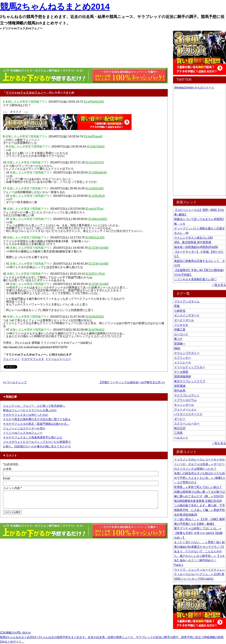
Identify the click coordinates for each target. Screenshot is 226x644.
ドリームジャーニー (58, 359)
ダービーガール (184, 320)
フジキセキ (181, 325)
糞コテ (178, 339)
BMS (177, 348)
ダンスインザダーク (187, 315)
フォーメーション (185, 409)
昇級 (177, 306)
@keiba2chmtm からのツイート (194, 88)
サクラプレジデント (187, 395)
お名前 (7, 469)
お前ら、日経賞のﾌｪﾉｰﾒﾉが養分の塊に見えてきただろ (37, 446)
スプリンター (183, 358)
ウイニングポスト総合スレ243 (193, 238)
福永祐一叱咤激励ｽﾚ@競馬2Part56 (196, 247)
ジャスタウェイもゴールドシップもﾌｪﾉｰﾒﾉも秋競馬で (37, 442)
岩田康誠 (180, 386)
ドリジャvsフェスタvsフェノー (26, 93)
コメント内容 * (12, 488)
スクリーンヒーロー (187, 423)
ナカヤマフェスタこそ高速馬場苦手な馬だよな (33, 437)
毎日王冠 (180, 428)
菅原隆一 (180, 344)
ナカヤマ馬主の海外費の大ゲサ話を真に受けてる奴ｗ (37, 419)
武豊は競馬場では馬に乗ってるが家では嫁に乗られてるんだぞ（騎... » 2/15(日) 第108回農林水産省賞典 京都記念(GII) (200, 496)
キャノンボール (184, 405)
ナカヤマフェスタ (33, 359)
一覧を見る (219, 285)
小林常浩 (180, 311)
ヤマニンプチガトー (187, 353)
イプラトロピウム (185, 400)
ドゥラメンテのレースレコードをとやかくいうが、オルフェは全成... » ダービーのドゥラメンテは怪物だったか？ (200, 464)
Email (7, 478)
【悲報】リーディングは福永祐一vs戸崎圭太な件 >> (132, 382)
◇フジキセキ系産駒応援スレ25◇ (195, 279)
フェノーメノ (11, 359)
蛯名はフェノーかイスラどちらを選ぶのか (30, 410)
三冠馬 (178, 433)
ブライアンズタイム (187, 301)
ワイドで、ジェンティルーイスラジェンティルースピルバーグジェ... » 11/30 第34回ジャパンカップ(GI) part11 (200, 574)
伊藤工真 (180, 330)
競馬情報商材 (183, 376)
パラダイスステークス (188, 414)
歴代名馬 (180, 391)
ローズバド (181, 334)
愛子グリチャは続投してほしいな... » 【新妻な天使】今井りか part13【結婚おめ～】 (198, 533)
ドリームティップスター (190, 367)
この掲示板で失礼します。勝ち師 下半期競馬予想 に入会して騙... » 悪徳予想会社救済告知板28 (200, 510)
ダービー (180, 419)
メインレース (183, 362)
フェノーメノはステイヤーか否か (24, 428)
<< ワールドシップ (15, 382)
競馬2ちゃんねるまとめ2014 (55, 7)
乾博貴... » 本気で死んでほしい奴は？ (198, 487)
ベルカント (181, 438)
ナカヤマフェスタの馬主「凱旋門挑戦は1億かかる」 (36, 424)
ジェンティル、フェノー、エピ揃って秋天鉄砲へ (34, 406)
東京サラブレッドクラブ (190, 381)
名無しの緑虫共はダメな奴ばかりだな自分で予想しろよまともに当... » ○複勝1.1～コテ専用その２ (200, 478)
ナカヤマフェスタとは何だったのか (26, 415)
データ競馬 (181, 372)
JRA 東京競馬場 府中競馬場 (193, 242)
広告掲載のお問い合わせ (16, 633)
